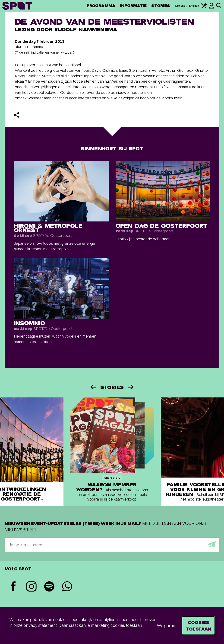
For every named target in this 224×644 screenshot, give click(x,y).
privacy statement (40, 625)
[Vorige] (93, 387)
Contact (181, 6)
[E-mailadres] (112, 545)
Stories (161, 6)
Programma (101, 6)
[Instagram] (31, 587)
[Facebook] (14, 587)
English (194, 6)
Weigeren (166, 626)
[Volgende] (131, 387)
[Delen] (16, 115)
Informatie (133, 6)
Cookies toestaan (198, 626)
